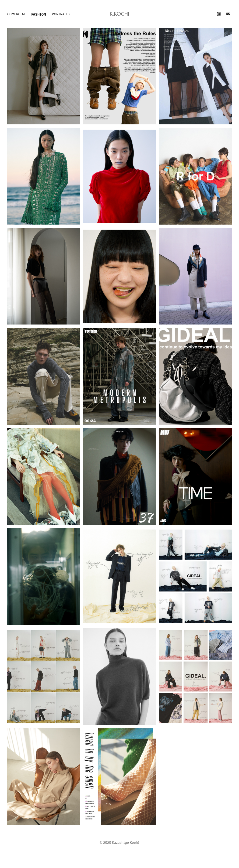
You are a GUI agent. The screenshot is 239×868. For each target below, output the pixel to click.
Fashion (39, 14)
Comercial (16, 14)
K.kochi (119, 14)
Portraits (61, 14)
